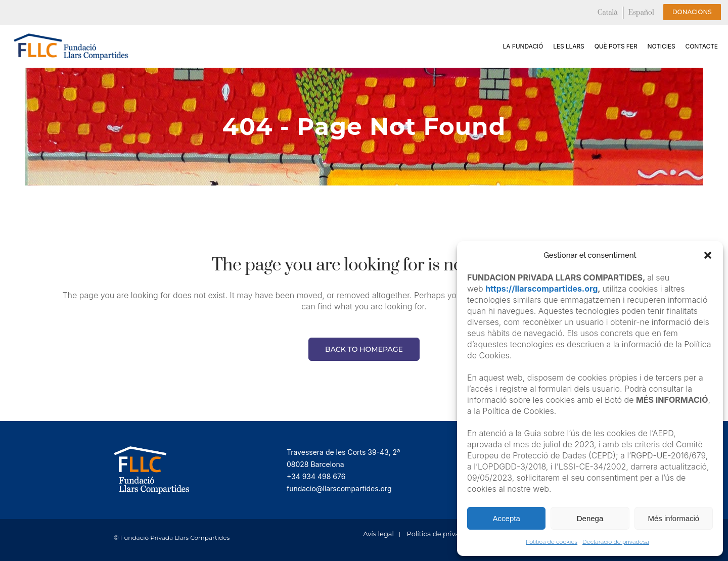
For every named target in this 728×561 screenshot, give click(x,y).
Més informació (673, 518)
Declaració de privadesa (616, 542)
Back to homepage (364, 349)
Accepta (507, 518)
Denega (590, 518)
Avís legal (378, 534)
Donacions (692, 12)
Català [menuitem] (608, 13)
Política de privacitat (440, 534)
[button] (708, 255)
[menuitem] (608, 13)
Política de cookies (552, 542)
